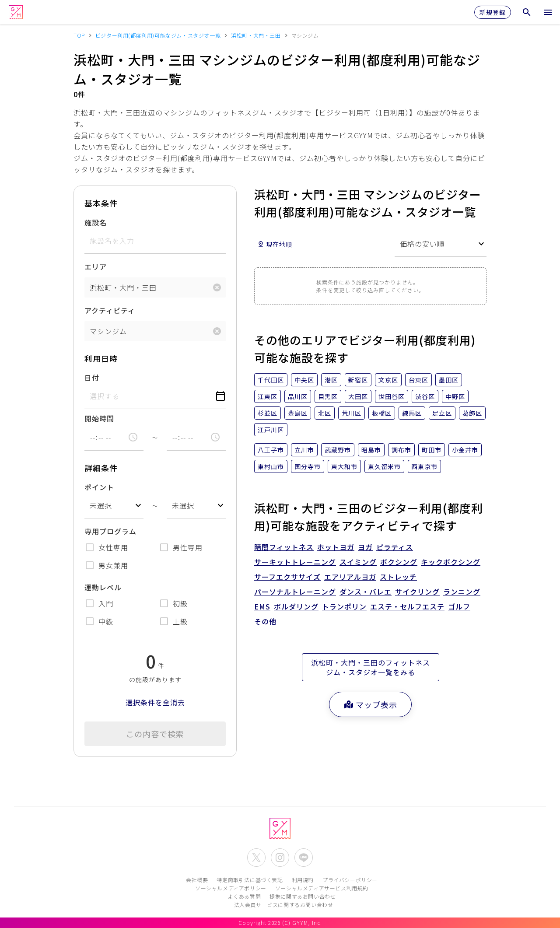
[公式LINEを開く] (304, 858)
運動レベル (103, 587)
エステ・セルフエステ (407, 606)
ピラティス (395, 547)
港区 (331, 380)
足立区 (442, 413)
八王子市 (271, 450)
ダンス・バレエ (366, 592)
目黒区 (328, 396)
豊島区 (298, 413)
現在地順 (275, 244)
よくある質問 (245, 896)
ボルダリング (296, 606)
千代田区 (271, 380)
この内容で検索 (155, 734)
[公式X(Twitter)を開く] (256, 858)
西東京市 (424, 466)
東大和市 (344, 466)
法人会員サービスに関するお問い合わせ (284, 905)
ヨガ (365, 547)
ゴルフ (459, 606)
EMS (262, 606)
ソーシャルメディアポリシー (231, 888)
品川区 (298, 396)
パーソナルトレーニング (295, 592)
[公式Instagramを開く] (280, 858)
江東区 (268, 396)
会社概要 (197, 880)
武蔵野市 (338, 450)
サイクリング (417, 592)
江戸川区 (271, 430)
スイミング (358, 562)
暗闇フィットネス (284, 547)
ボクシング (399, 562)
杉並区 (268, 413)
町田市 (432, 450)
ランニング (462, 592)
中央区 (304, 380)
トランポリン (344, 606)
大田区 (358, 396)
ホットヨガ (336, 547)
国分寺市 (308, 466)
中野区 (455, 396)
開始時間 (99, 418)
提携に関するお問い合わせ (303, 896)
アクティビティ (110, 310)
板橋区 (382, 413)
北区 (325, 413)
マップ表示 (370, 704)
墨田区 (449, 380)
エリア (96, 266)
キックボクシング (451, 562)
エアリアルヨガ (350, 577)
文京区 (388, 380)
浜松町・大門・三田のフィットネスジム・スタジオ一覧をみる (371, 667)
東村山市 (271, 466)
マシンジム (108, 331)
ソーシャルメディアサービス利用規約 (322, 888)
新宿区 (358, 380)
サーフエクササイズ (287, 577)
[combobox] (114, 506)
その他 (265, 621)
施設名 (96, 222)
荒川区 (352, 413)
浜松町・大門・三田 (123, 287)
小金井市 (465, 450)
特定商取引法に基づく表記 (250, 880)
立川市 (304, 450)
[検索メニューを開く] (527, 12)
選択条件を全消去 (155, 702)
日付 (92, 378)
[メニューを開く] (548, 12)
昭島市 (371, 450)
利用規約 (303, 880)
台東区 (418, 380)
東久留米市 (384, 466)
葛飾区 (472, 413)
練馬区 (412, 413)
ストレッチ (398, 577)
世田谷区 (392, 396)
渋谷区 (425, 396)
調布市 (401, 450)
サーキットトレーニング (295, 562)
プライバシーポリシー (350, 880)
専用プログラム (110, 531)
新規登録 (493, 12)
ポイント (99, 487)
